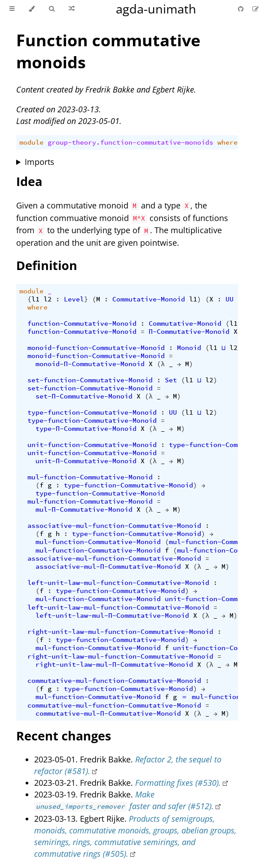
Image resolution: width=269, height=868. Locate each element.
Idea (29, 181)
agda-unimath (156, 9)
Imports (40, 162)
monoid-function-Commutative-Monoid (96, 348)
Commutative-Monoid (149, 299)
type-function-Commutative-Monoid (92, 412)
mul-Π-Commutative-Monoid (84, 509)
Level (74, 299)
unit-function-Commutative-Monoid (92, 445)
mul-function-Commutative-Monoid (90, 477)
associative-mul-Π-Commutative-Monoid (108, 567)
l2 (48, 299)
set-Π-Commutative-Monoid (84, 396)
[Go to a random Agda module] (72, 9)
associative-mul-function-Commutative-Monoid (114, 526)
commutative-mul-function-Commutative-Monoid (114, 681)
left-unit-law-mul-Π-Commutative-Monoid (112, 616)
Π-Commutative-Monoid (189, 332)
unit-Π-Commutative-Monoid (86, 461)
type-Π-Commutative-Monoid (86, 429)
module (31, 142)
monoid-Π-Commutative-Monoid (90, 364)
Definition (47, 265)
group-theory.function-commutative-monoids (130, 142)
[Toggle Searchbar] (52, 9)
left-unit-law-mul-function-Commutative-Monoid (118, 583)
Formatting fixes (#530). (178, 783)
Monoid (189, 348)
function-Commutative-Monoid (82, 323)
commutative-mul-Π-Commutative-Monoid (108, 713)
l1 (35, 299)
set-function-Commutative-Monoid (90, 380)
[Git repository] (242, 9)
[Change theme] (32, 9)
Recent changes (64, 736)
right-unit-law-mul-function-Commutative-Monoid (120, 632)
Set (171, 380)
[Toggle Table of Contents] (12, 9)
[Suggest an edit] (256, 9)
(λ (161, 364)
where (227, 142)
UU (229, 299)
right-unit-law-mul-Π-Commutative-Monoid (114, 664)
